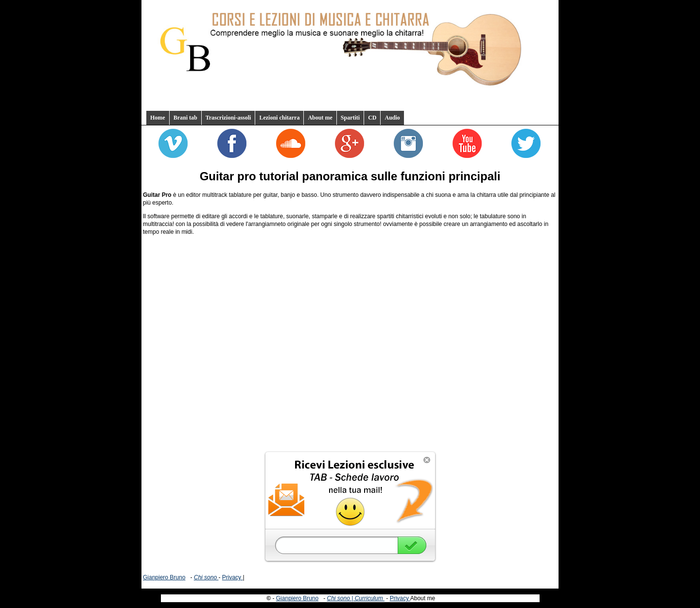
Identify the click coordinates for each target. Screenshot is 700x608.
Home (158, 118)
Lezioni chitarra (279, 118)
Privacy (233, 577)
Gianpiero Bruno (164, 577)
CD (372, 118)
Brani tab (185, 118)
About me (320, 118)
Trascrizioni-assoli (228, 118)
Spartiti (350, 118)
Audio (392, 118)
